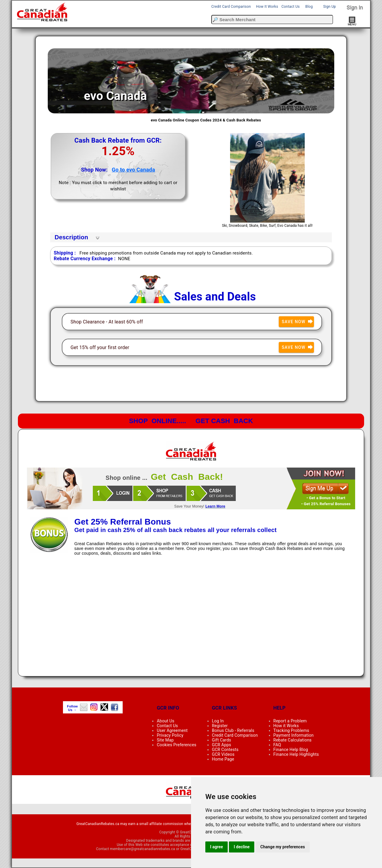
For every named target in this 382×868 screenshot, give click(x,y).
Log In (218, 721)
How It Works (267, 7)
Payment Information (294, 735)
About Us (165, 721)
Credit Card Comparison (231, 7)
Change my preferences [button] (282, 847)
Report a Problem (290, 721)
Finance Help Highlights (296, 754)
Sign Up (329, 7)
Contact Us (291, 7)
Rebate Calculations (292, 740)
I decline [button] (242, 847)
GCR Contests (225, 750)
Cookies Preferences (177, 745)
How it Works (286, 726)
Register (220, 726)
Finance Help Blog (291, 750)
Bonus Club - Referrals (233, 730)
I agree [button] (217, 847)
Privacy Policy (170, 735)
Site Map (165, 740)
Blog (309, 7)
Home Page (223, 759)
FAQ (277, 745)
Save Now (298, 322)
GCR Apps (222, 745)
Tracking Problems (291, 730)
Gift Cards (221, 740)
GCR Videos (223, 754)
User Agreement (172, 730)
